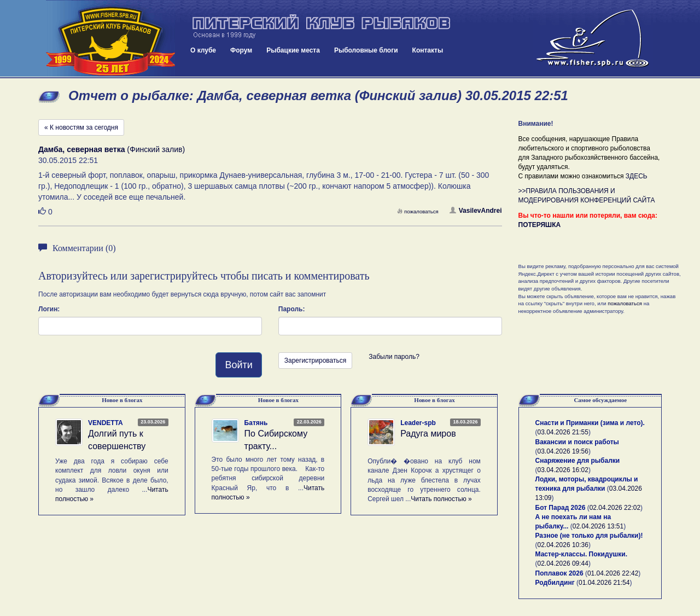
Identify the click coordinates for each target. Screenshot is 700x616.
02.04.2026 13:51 (598, 526)
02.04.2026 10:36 (563, 545)
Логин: (49, 309)
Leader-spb (418, 423)
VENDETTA (106, 423)
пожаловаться (418, 211)
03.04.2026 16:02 (563, 470)
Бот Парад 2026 (561, 508)
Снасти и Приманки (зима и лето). (590, 423)
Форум (241, 50)
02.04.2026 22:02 (615, 508)
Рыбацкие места (293, 50)
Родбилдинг (555, 583)
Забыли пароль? (394, 357)
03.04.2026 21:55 (563, 432)
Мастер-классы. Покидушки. (582, 554)
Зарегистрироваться (315, 361)
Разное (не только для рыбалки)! (589, 536)
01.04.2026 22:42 (613, 573)
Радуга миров (428, 434)
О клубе (203, 50)
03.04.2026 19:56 (563, 451)
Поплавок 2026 (559, 573)
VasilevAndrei (476, 211)
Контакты (428, 50)
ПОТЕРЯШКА (540, 225)
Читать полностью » (441, 499)
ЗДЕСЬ (637, 176)
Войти (238, 365)
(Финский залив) (112, 149)
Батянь (256, 423)
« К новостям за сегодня (81, 127)
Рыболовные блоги (366, 50)
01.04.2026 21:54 (604, 583)
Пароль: (292, 309)
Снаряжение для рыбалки (578, 461)
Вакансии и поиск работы (577, 442)
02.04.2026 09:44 (563, 563)
